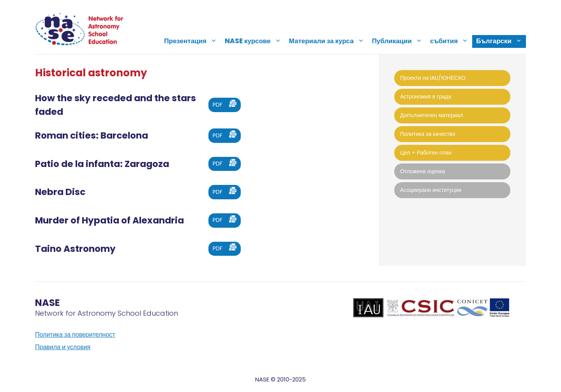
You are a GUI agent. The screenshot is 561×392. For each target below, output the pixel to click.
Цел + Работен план (426, 153)
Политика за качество (428, 134)
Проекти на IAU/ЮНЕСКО (433, 78)
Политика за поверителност (75, 335)
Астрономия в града (426, 97)
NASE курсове (255, 41)
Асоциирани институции (431, 190)
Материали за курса (329, 41)
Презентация (192, 41)
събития (451, 41)
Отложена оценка (423, 171)
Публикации (399, 41)
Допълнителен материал (431, 115)
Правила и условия (63, 347)
